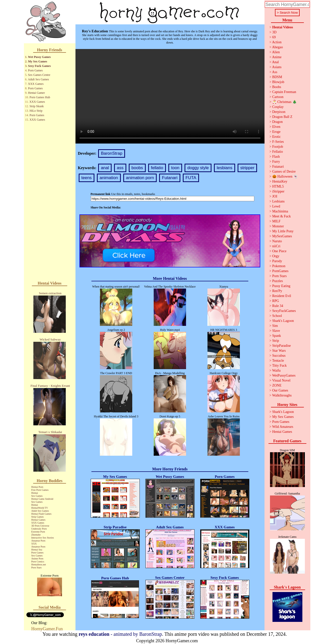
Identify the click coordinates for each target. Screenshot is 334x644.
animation (109, 178)
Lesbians (278, 201)
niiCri (276, 246)
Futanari (170, 178)
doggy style (198, 168)
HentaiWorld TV (40, 508)
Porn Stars (36, 568)
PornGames (280, 271)
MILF (276, 221)
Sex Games (37, 496)
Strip (276, 341)
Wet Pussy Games (39, 57)
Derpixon (279, 112)
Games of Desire (284, 172)
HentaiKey (280, 181)
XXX (34, 544)
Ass (275, 72)
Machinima (280, 211)
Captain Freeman (284, 92)
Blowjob (278, 82)
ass (120, 168)
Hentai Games (38, 520)
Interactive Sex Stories (43, 538)
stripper (247, 168)
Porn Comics (38, 562)
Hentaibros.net (39, 565)
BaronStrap (112, 153)
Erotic (276, 137)
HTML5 (278, 186)
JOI (275, 196)
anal (105, 168)
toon (175, 168)
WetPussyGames (284, 375)
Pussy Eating (281, 286)
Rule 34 (278, 306)
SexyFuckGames (284, 311)
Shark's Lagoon (283, 321)
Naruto (277, 241)
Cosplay (278, 107)
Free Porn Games (40, 490)
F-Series (278, 142)
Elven (276, 127)
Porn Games (35, 70)
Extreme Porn (38, 532)
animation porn (140, 178)
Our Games (280, 390)
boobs (137, 168)
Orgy (276, 256)
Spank (277, 336)
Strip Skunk (37, 106)
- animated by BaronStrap (120, 634)
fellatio (157, 168)
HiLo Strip (36, 111)
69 (274, 37)
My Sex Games (38, 61)
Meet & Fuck (282, 216)
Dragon (277, 122)
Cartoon (278, 97)
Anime (277, 57)
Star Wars (279, 351)
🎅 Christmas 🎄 (284, 102)
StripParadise (282, 346)
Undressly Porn (39, 529)
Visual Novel (281, 380)
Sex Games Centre (39, 75)
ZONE (277, 385)
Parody (277, 261)
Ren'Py (277, 291)
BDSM (277, 77)
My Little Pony (283, 231)
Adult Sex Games (38, 79)
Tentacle (278, 361)
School (277, 316)
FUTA (191, 178)
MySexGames (282, 236)
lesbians (224, 168)
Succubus (279, 356)
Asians (277, 67)
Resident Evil (282, 296)
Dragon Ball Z (282, 117)
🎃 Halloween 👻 (285, 176)
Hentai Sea (37, 550)
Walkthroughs (282, 395)
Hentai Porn (37, 487)
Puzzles (278, 281)
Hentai (35, 493)
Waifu (276, 371)
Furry (276, 162)
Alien (276, 52)
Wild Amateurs (283, 427)
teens (87, 178)
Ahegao (277, 47)
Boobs (277, 87)
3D (274, 32)
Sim (275, 326)
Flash (276, 157)
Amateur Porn (38, 541)
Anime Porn (37, 559)
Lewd (276, 206)
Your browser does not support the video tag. (170, 96)
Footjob (278, 147)
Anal (275, 62)
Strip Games (38, 517)
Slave (276, 331)
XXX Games (36, 84)
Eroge (276, 132)
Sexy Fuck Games (39, 66)
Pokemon (279, 266)
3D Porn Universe (40, 526)
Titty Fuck (279, 366)
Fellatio (278, 152)
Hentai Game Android (42, 499)
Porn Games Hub (40, 97)
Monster (278, 226)
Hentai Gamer (37, 93)
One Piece (279, 251)
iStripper (278, 191)
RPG (276, 301)
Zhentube (36, 535)
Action (277, 42)
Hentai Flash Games (41, 514)
